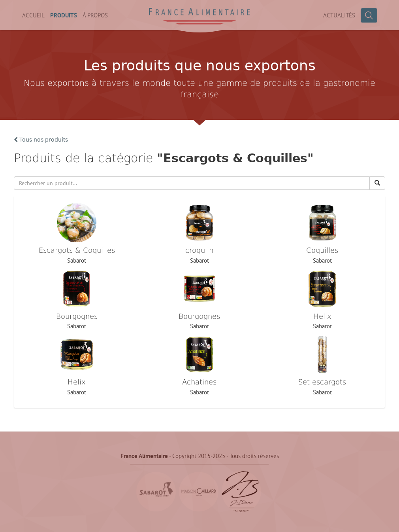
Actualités (339, 15)
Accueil (33, 15)
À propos (95, 15)
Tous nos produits (41, 140)
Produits (64, 15)
